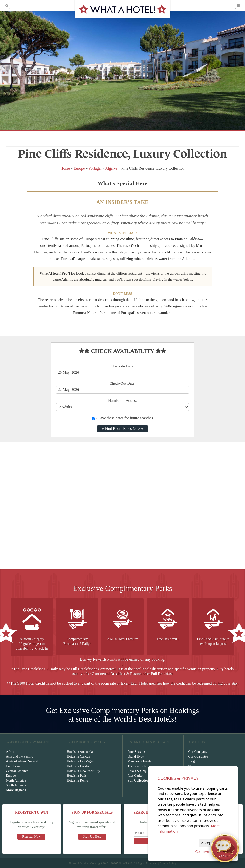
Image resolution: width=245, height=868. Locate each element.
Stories (193, 766)
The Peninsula (137, 766)
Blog (192, 761)
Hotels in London (79, 766)
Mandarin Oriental (140, 761)
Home (65, 168)
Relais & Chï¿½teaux (142, 771)
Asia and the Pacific (19, 757)
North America (16, 780)
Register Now (31, 837)
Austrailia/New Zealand (22, 761)
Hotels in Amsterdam (81, 752)
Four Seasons (136, 752)
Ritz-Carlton (136, 776)
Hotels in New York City (84, 771)
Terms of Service (78, 863)
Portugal (95, 168)
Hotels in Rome (78, 780)
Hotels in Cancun (79, 757)
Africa (10, 752)
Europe (79, 168)
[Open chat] (225, 848)
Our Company (198, 752)
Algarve (111, 168)
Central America (17, 771)
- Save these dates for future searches (122, 418)
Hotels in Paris (77, 776)
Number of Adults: (122, 401)
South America (16, 785)
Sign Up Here (92, 837)
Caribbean (13, 766)
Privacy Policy (168, 863)
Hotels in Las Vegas (80, 761)
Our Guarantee (198, 757)
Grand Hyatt (136, 757)
